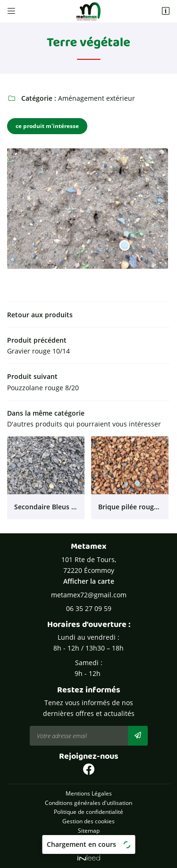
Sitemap (89, 830)
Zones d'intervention (89, 839)
